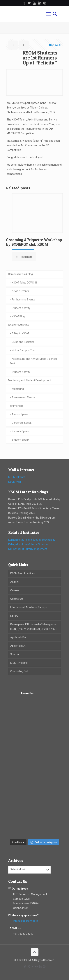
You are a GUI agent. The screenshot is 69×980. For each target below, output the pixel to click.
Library (14, 616)
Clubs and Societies (23, 342)
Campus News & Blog (20, 274)
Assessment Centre (23, 397)
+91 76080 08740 (23, 934)
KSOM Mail (15, 482)
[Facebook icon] (25, 967)
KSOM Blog (18, 316)
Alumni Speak (20, 414)
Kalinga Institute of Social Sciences (28, 544)
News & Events (20, 291)
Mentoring (18, 389)
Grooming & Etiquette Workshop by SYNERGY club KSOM (34, 242)
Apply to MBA (18, 637)
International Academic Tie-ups (29, 607)
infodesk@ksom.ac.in (25, 921)
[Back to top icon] (35, 952)
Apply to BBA (18, 646)
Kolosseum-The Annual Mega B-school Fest (33, 361)
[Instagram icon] (44, 967)
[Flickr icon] (37, 967)
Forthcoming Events (23, 300)
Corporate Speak (22, 423)
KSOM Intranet (17, 477)
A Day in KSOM (20, 333)
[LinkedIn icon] (40, 967)
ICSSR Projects (19, 663)
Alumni (14, 582)
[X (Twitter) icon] (29, 967)
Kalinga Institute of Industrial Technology (32, 540)
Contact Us (17, 599)
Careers (15, 590)
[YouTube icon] (33, 967)
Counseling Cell (19, 671)
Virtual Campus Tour (24, 350)
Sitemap (15, 654)
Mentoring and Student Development (30, 380)
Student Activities (18, 325)
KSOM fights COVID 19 (25, 283)
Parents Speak (20, 431)
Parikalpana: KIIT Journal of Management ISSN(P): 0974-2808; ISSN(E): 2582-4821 (34, 627)
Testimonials (16, 406)
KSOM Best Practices (23, 573)
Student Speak (20, 440)
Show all (55, 45)
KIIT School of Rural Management (28, 549)
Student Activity (21, 308)
